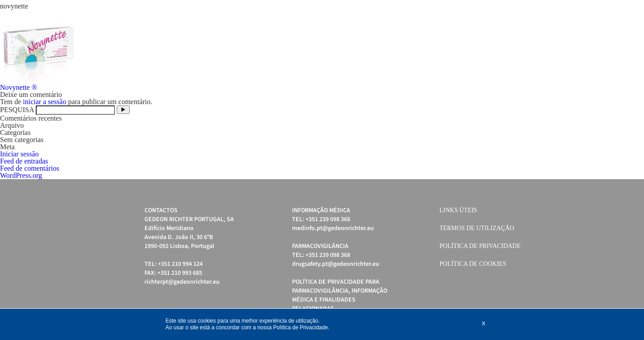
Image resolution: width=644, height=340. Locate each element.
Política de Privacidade (480, 246)
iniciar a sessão (44, 102)
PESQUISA (17, 110)
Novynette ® (19, 87)
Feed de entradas (24, 161)
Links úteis (458, 210)
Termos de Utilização (477, 228)
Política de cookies (473, 264)
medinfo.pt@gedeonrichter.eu (333, 228)
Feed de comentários (30, 168)
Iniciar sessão (19, 154)
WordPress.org (21, 175)
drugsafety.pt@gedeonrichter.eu (336, 264)
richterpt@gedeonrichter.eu (182, 282)
